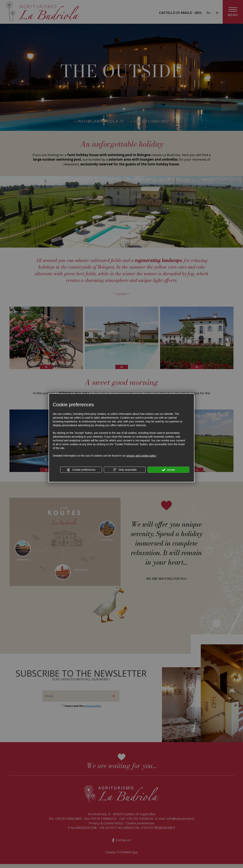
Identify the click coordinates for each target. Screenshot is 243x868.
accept (168, 470)
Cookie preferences (81, 470)
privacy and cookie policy (141, 456)
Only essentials (125, 470)
